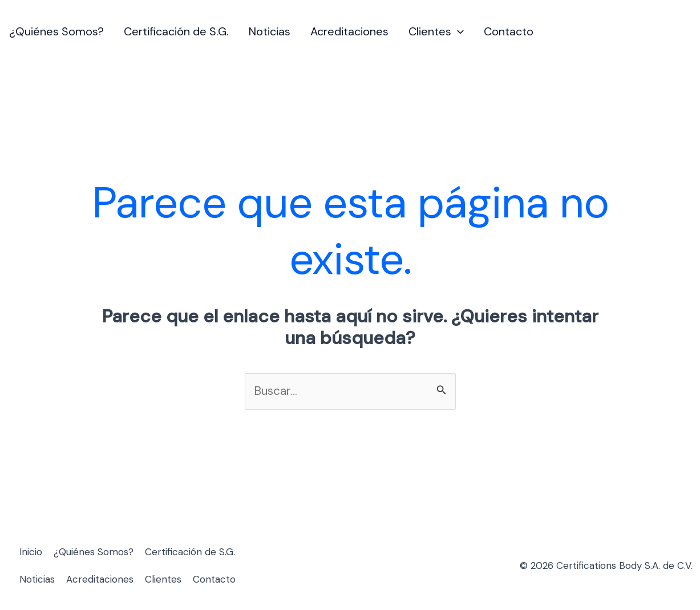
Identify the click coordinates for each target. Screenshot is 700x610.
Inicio (31, 552)
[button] (458, 32)
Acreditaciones (349, 31)
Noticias (270, 31)
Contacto (509, 31)
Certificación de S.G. (176, 31)
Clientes (436, 32)
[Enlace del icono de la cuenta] (683, 32)
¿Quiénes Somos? (56, 31)
